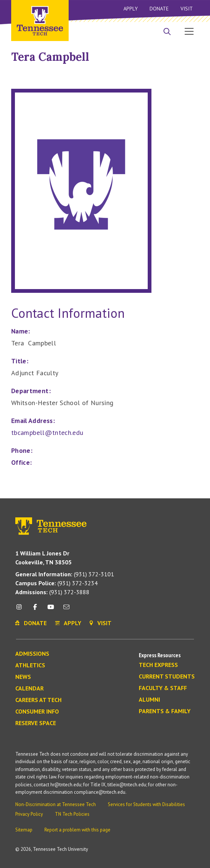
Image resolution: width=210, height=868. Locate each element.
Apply (131, 9)
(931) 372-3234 (57, 583)
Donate (159, 9)
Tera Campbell (50, 57)
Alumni (149, 700)
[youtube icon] (51, 610)
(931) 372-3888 (52, 592)
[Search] (167, 32)
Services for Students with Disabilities (146, 804)
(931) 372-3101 (65, 574)
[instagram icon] (21, 610)
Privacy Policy (29, 814)
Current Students (167, 677)
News (23, 677)
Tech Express (158, 665)
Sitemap (24, 830)
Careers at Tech (38, 700)
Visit (187, 9)
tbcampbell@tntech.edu (47, 433)
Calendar (29, 689)
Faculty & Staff (163, 688)
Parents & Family (165, 711)
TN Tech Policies (72, 814)
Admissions (32, 654)
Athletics (30, 665)
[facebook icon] (35, 610)
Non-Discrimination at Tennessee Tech (56, 804)
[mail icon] (66, 610)
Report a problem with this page (77, 830)
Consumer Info (37, 712)
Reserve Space (36, 723)
